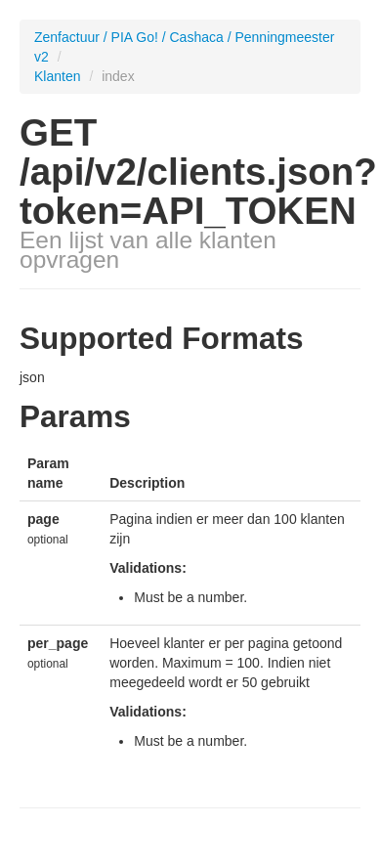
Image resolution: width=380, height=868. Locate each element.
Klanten (59, 76)
